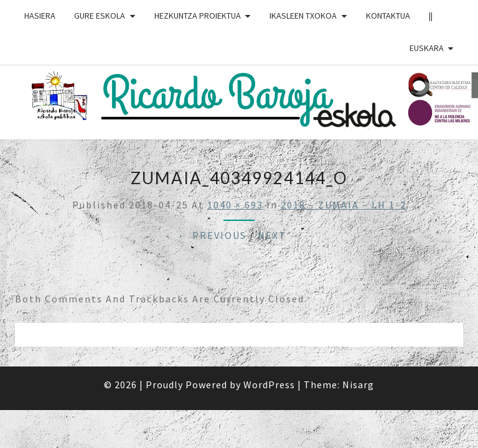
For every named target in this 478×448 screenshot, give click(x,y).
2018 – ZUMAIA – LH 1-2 (344, 205)
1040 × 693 (235, 205)
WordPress (269, 385)
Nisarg (358, 385)
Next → (279, 235)
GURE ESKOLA (100, 16)
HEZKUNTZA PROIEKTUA (198, 16)
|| (431, 16)
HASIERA (40, 16)
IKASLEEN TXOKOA (303, 16)
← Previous (212, 235)
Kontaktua (388, 16)
